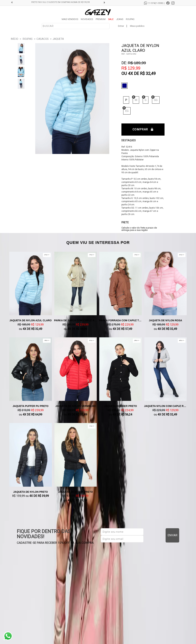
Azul (125, 86)
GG (156, 100)
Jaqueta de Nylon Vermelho (76, 406)
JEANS (120, 19)
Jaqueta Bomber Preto (120, 406)
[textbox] (76, 26)
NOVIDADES (87, 19)
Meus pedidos (137, 26)
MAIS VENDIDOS (70, 19)
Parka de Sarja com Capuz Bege (76, 320)
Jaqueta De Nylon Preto (30, 492)
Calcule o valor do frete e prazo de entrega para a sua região (139, 229)
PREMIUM (101, 19)
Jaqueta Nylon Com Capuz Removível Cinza (166, 406)
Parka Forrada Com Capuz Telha (121, 320)
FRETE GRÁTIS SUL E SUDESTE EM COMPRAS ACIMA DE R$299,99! (61, 2)
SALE (111, 19)
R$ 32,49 (148, 74)
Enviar (172, 535)
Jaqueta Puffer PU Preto (31, 406)
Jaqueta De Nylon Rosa (165, 320)
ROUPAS (130, 19)
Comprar (143, 129)
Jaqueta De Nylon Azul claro (31, 320)
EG (127, 111)
